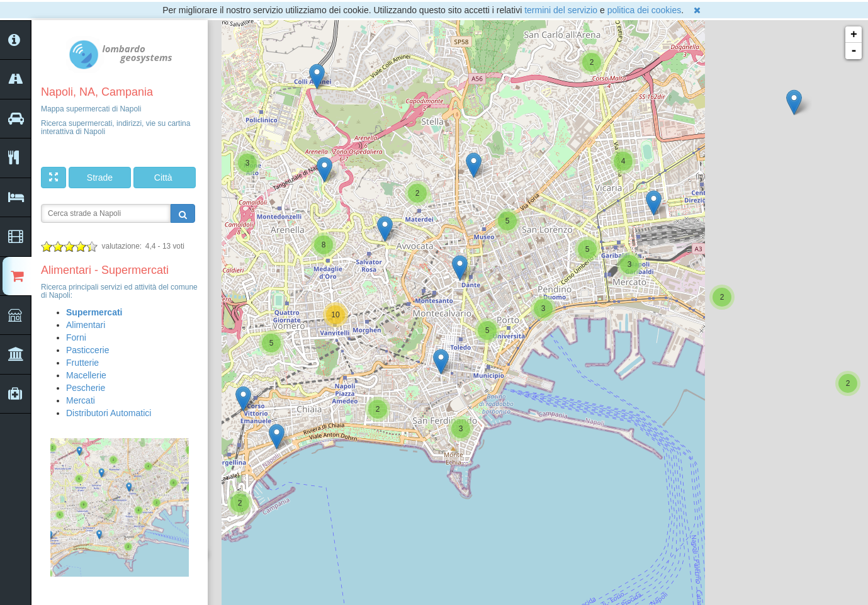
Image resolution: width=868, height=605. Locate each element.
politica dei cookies (645, 10)
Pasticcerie (87, 350)
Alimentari (86, 325)
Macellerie (86, 375)
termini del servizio (561, 10)
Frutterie (82, 363)
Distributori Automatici (109, 413)
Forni (76, 337)
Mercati (81, 400)
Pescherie (86, 388)
